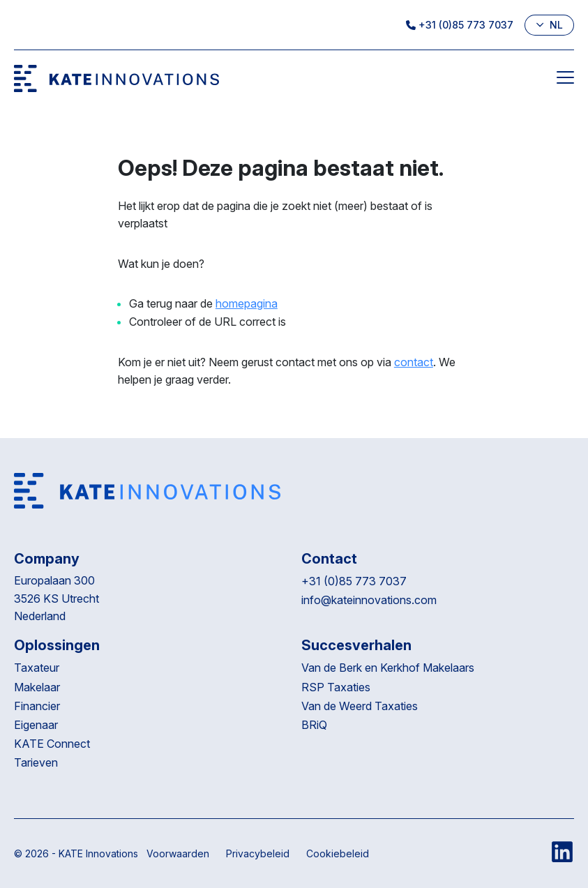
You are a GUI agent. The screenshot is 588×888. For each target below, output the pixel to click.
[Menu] (565, 80)
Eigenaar (36, 725)
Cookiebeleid (338, 853)
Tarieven (36, 762)
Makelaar (37, 687)
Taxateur (37, 668)
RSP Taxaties (336, 687)
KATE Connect (52, 744)
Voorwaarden (178, 853)
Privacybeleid (258, 853)
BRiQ (316, 725)
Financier (37, 706)
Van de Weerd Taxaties (361, 706)
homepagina (247, 303)
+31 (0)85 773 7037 (460, 25)
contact (414, 362)
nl (549, 25)
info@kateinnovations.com (369, 600)
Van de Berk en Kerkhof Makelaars (388, 668)
